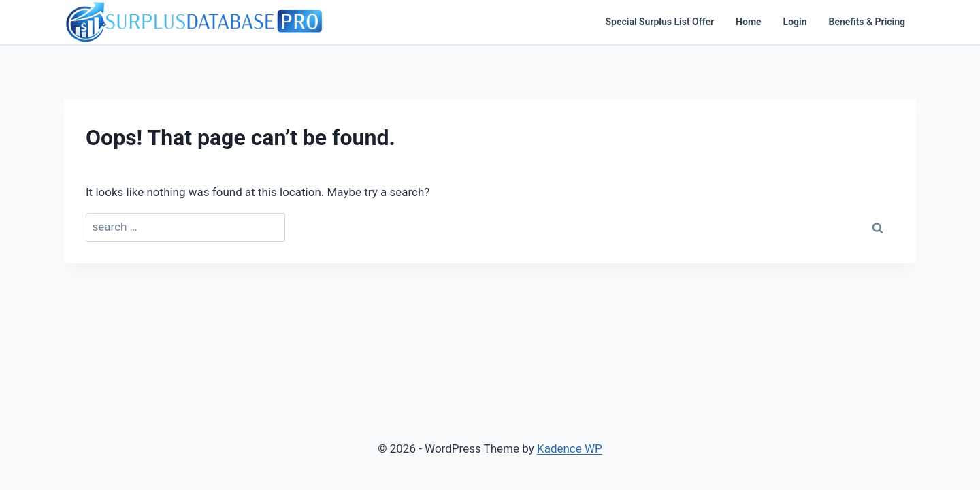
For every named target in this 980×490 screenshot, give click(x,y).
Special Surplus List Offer (660, 22)
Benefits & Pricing (867, 22)
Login (795, 22)
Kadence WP (570, 448)
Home (749, 22)
